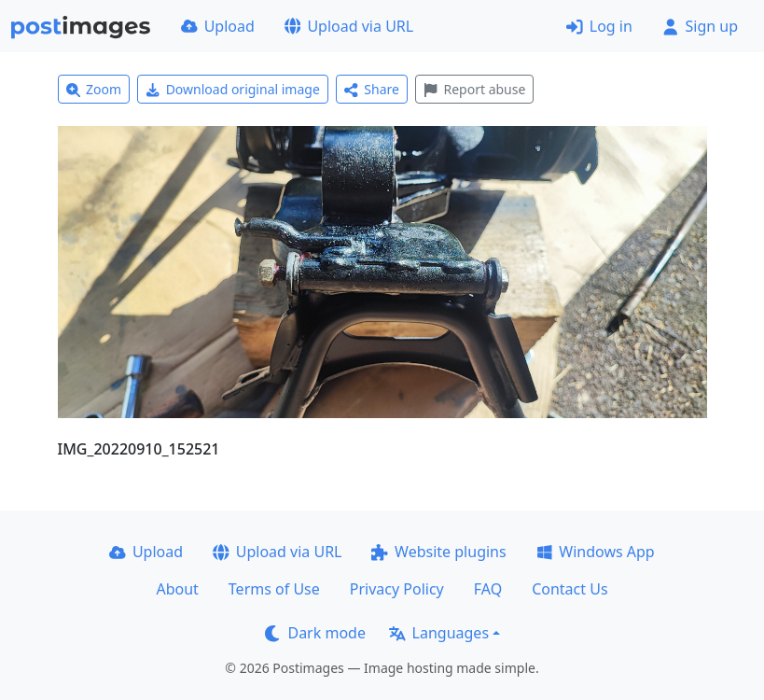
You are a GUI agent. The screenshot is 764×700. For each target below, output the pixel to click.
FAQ (488, 589)
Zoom (94, 89)
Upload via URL (349, 26)
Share (372, 89)
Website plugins (438, 552)
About (177, 589)
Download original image (233, 89)
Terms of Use (274, 589)
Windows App (596, 552)
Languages (439, 633)
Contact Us (570, 589)
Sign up (700, 26)
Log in (599, 26)
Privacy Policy (397, 589)
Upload (218, 26)
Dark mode (315, 633)
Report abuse (474, 89)
